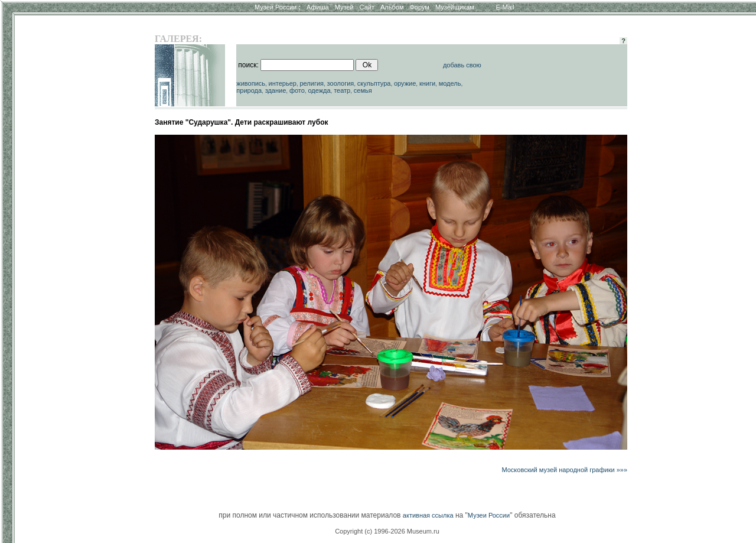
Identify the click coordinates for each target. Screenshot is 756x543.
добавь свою (462, 65)
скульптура (374, 83)
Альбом (392, 7)
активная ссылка (428, 515)
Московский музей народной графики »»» (564, 470)
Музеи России (278, 7)
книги (427, 83)
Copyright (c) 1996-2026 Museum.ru (387, 531)
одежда (319, 90)
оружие (405, 83)
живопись (251, 83)
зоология (341, 83)
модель (450, 83)
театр (342, 90)
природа (249, 90)
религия (312, 83)
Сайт (367, 7)
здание (276, 90)
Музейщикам (455, 7)
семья (363, 90)
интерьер (283, 83)
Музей (344, 7)
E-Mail (505, 7)
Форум (419, 7)
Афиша (318, 7)
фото (297, 90)
